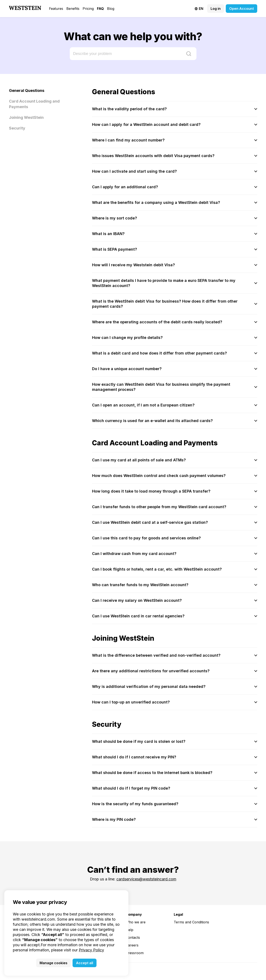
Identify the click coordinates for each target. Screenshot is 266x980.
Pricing (88, 9)
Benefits (73, 9)
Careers (132, 945)
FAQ (100, 9)
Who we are (136, 922)
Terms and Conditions (191, 922)
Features (56, 9)
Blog (111, 9)
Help (129, 930)
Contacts (133, 937)
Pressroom (135, 953)
